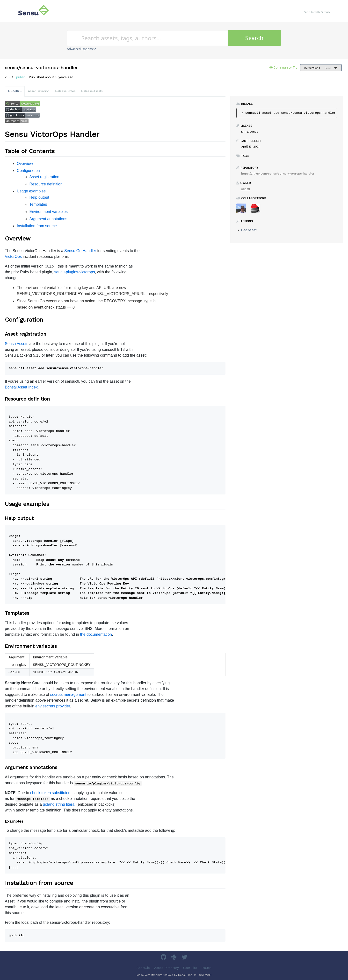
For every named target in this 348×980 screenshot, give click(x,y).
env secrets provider (53, 706)
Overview (25, 164)
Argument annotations (48, 219)
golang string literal (59, 804)
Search (254, 38)
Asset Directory (167, 968)
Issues (207, 968)
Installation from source (37, 226)
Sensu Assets (17, 344)
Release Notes (65, 91)
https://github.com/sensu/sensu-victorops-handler (278, 174)
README (15, 91)
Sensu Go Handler (80, 251)
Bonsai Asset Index (21, 387)
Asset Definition (39, 91)
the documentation (96, 634)
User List (190, 968)
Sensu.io (143, 968)
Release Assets (92, 91)
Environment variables (49, 212)
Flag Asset (249, 230)
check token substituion (50, 793)
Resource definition (46, 184)
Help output (39, 197)
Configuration (28, 171)
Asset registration (44, 177)
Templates (38, 204)
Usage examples (31, 191)
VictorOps (13, 257)
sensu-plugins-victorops (75, 272)
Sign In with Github (317, 12)
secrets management (68, 694)
